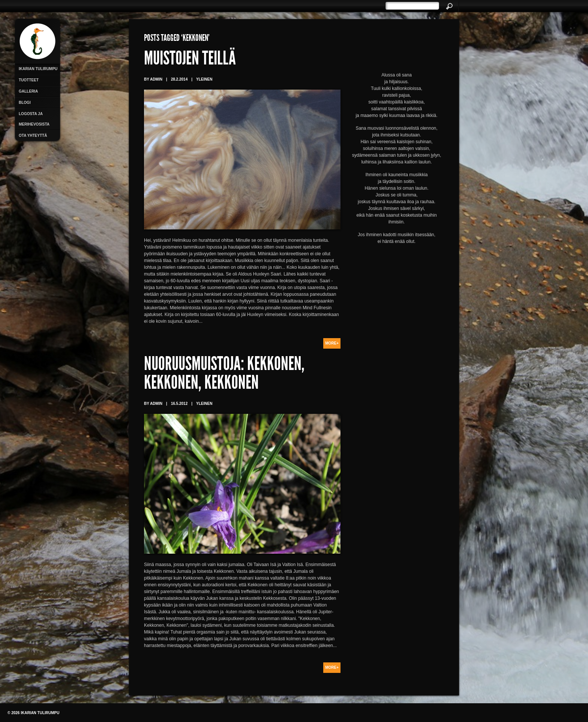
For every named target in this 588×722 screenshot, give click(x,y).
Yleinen (204, 79)
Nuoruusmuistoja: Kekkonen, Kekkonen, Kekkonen (224, 375)
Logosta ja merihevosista (34, 119)
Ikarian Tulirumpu (38, 69)
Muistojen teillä (190, 60)
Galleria (28, 91)
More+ (332, 343)
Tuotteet (29, 80)
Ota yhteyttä (33, 136)
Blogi (25, 103)
